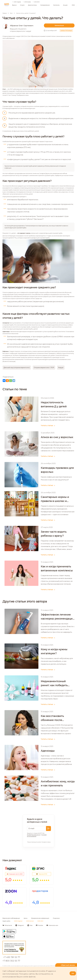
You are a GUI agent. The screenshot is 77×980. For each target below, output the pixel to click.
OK (73, 973)
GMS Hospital (17, 2)
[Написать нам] (52, 925)
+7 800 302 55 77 (11, 961)
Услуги (22, 5)
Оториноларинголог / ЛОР (44, 367)
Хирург (61, 367)
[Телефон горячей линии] (66, 966)
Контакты (56, 5)
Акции (65, 5)
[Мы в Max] (30, 925)
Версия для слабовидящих (11, 918)
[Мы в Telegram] (20, 925)
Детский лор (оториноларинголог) (17, 367)
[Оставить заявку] (48, 828)
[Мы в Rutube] (40, 925)
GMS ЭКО (37, 2)
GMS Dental (27, 2)
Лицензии (56, 918)
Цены (25, 918)
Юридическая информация (40, 918)
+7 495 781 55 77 (12, 957)
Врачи (14, 5)
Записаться (59, 25)
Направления (45, 5)
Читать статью (46, 425)
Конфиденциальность (34, 835)
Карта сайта (6, 921)
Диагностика (32, 5)
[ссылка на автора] (23, 28)
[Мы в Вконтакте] (7, 925)
